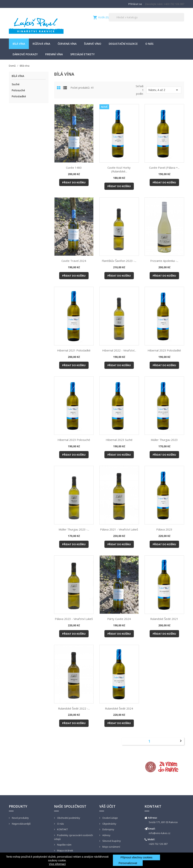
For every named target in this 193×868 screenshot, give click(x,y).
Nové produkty (20, 818)
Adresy (106, 835)
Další (181, 741)
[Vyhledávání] (146, 17)
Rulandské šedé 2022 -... (74, 708)
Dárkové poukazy (25, 54)
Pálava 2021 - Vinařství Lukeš (119, 529)
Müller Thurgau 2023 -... (74, 529)
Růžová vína (41, 44)
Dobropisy (108, 829)
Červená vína (67, 44)
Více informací (57, 864)
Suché (16, 84)
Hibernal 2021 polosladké (74, 350)
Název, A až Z (164, 90)
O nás (149, 44)
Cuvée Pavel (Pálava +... (164, 168)
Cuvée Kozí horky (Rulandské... (119, 169)
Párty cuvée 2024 (119, 619)
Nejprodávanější (21, 824)
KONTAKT (62, 829)
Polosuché (18, 90)
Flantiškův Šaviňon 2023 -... (119, 261)
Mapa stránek (65, 850)
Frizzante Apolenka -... (164, 261)
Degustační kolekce (123, 44)
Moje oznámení (111, 847)
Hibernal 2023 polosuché (74, 440)
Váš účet (107, 806)
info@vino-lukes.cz (160, 833)
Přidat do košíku (74, 182)
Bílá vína (19, 44)
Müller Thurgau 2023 (164, 440)
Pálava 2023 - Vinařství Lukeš (74, 619)
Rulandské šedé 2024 (119, 708)
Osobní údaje (110, 818)
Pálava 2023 (164, 529)
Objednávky (109, 824)
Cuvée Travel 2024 (74, 261)
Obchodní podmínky (68, 818)
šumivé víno (93, 44)
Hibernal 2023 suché (119, 440)
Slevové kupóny (111, 841)
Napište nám (64, 845)
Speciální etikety (82, 54)
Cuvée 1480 (74, 168)
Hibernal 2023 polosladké (164, 350)
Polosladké (19, 96)
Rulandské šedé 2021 (164, 619)
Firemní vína (54, 54)
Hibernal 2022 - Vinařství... (119, 350)
